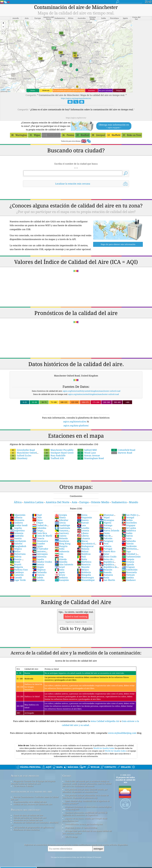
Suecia (127, 536)
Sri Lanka (129, 528)
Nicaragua (107, 520)
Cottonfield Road (123, 450)
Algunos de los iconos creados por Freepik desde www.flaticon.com (85, 820)
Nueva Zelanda (109, 530)
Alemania (17, 520)
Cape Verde (18, 580)
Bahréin (16, 544)
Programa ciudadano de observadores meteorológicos (88, 807)
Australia (17, 536)
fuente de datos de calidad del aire (28, 815)
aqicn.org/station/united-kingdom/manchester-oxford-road (93, 394)
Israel (60, 567)
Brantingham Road (91, 458)
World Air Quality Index (104, 748)
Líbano (83, 533)
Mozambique (86, 580)
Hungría (61, 546)
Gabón (38, 577)
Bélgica (16, 549)
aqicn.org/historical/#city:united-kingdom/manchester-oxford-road (92, 391)
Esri (9, 91)
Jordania (61, 577)
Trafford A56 (54, 458)
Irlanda (61, 559)
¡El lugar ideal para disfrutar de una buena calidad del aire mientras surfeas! (87, 832)
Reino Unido (108, 557)
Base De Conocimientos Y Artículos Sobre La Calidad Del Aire (35, 798)
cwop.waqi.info (72, 809)
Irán (59, 554)
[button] (3, 23)
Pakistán (106, 538)
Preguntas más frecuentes (26, 810)
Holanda (61, 538)
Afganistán (18, 515)
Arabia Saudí (19, 525)
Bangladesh (18, 546)
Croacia (38, 538)
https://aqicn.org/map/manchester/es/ (76, 98)
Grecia (60, 523)
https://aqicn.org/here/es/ (76, 118)
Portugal (106, 549)
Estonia (38, 564)
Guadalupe (62, 525)
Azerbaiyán (18, 541)
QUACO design (71, 837)
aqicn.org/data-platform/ (76, 425)
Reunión (106, 570)
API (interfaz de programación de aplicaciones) (34, 827)
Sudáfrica (129, 530)
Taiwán (128, 544)
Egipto (38, 546)
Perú (104, 544)
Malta (82, 559)
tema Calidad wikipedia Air (105, 721)
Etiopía (38, 567)
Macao (83, 541)
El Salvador (40, 549)
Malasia (83, 549)
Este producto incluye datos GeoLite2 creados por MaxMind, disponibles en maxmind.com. (85, 791)
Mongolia (84, 575)
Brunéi (16, 564)
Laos (81, 525)
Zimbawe (129, 580)
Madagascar (85, 546)
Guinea (61, 536)
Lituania (83, 538)
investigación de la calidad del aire (31, 791)
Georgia (61, 515)
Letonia (83, 530)
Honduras (62, 541)
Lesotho (83, 528)
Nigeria (105, 523)
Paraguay (106, 541)
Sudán (127, 533)
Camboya (17, 572)
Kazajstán (62, 580)
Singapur (129, 525)
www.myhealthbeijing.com (123, 733)
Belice (15, 551)
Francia (38, 575)
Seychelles (129, 523)
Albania (16, 517)
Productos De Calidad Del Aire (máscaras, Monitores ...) (35, 824)
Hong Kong (63, 544)
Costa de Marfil (42, 536)
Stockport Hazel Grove (59, 453)
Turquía (128, 559)
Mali (81, 557)
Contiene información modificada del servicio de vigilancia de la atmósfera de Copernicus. (85, 814)
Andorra (16, 523)
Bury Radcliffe (55, 455)
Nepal (105, 517)
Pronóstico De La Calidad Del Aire (28, 820)
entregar (98, 849)
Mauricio (84, 564)
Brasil (15, 562)
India (60, 549)
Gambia (38, 580)
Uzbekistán (130, 570)
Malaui (83, 551)
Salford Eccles (21, 455)
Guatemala (62, 528)
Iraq (59, 557)
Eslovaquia (40, 554)
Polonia (105, 546)
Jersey (60, 575)
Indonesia (62, 551)
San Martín (107, 580)
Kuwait (83, 523)
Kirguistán (85, 517)
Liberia (83, 536)
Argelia (16, 528)
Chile (37, 517)
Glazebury (19, 458)
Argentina (17, 530)
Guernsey (62, 533)
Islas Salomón (64, 564)
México (83, 570)
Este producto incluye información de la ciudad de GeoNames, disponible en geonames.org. (85, 796)
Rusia (104, 577)
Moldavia (84, 572)
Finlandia (39, 572)
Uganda (128, 564)
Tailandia (129, 541)
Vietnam (128, 575)
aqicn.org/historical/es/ (75, 421)
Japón (60, 572)
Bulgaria (16, 567)
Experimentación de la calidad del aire (30, 802)
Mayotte (83, 567)
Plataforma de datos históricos (26, 830)
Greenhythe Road (22, 450)
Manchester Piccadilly (59, 450)
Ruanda (105, 572)
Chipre (38, 523)
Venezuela (129, 572)
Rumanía (106, 575)
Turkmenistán (131, 557)
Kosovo (83, 520)
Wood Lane (87, 453)
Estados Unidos (42, 562)
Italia (60, 570)
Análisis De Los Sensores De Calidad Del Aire (33, 804)
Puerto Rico (107, 551)
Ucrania (128, 562)
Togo (126, 551)
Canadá (16, 577)
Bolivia (16, 557)
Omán (105, 533)
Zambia (128, 577)
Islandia (61, 562)
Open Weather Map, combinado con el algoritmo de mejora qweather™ (86, 802)
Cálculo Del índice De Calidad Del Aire (30, 818)
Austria (16, 538)
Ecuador (39, 544)
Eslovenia (39, 557)
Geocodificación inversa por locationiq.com (84, 824)
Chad (37, 515)
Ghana (60, 517)
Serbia (127, 520)
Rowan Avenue (89, 455)
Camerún (17, 575)
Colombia (39, 528)
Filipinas (39, 570)
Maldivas (84, 554)
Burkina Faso (19, 570)
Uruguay (128, 567)
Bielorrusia (18, 554)
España (38, 559)
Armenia (17, 533)
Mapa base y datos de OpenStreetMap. (81, 828)
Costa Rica (40, 533)
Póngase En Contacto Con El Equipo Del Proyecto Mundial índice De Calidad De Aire (33, 782)
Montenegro (85, 577)
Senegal (128, 517)
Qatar (104, 554)
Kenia (82, 515)
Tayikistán (129, 546)
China (37, 520)
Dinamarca (40, 541)
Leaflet (3, 90)
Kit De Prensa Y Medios (23, 786)
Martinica (84, 562)
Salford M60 (87, 450)
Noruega (106, 525)
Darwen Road (122, 453)
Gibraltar (62, 520)
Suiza (127, 538)
